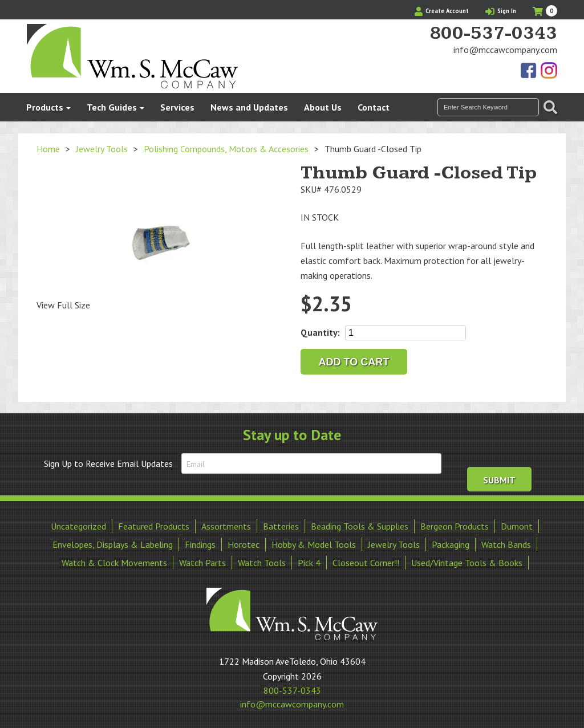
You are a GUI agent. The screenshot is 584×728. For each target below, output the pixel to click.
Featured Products (154, 525)
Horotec (244, 543)
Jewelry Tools (102, 149)
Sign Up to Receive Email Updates (108, 463)
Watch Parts (202, 562)
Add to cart (354, 362)
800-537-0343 (493, 34)
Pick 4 (309, 562)
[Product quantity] (405, 333)
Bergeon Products (455, 525)
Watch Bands (506, 543)
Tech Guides (112, 107)
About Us (323, 107)
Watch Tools (262, 562)
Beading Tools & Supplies (360, 525)
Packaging (451, 543)
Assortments (226, 525)
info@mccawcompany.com (505, 50)
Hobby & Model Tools (314, 543)
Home (48, 149)
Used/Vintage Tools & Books (467, 562)
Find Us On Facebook (529, 71)
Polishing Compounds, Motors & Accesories (226, 149)
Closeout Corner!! (366, 562)
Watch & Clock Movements (114, 562)
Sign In (501, 11)
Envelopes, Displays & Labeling (113, 543)
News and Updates (249, 107)
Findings (200, 543)
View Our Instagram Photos (549, 71)
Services (177, 107)
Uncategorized (78, 525)
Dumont (517, 525)
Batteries (281, 525)
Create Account (442, 11)
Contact (374, 107)
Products (45, 107)
